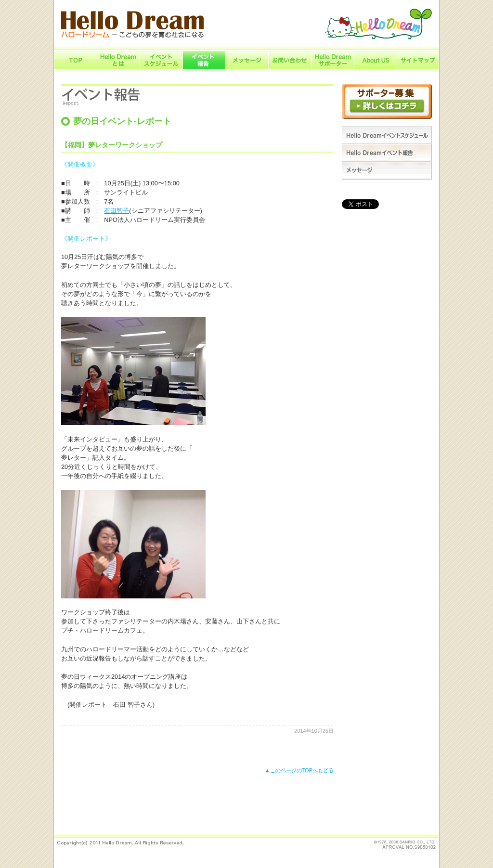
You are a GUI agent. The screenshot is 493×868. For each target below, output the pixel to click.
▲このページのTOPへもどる (299, 770)
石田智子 (117, 211)
